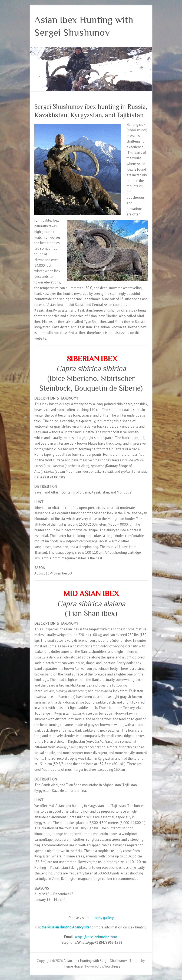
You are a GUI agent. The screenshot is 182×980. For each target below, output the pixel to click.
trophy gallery (103, 918)
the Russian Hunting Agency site (66, 927)
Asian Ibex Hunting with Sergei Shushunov (84, 26)
